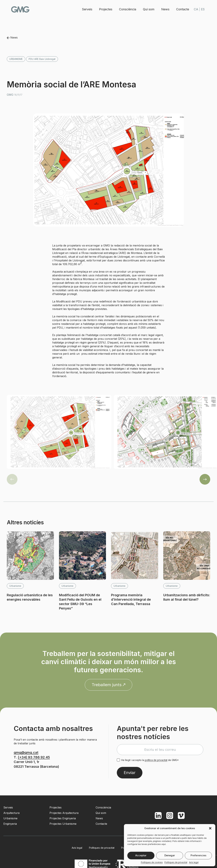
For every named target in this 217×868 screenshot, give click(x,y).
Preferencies (198, 855)
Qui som (148, 9)
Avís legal (194, 862)
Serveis (87, 9)
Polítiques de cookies (152, 862)
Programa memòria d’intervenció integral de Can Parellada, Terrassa (131, 599)
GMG (21, 9)
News (165, 9)
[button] (210, 828)
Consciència (127, 9)
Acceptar (141, 855)
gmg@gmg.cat (26, 752)
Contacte (182, 9)
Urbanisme (16, 59)
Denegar (170, 855)
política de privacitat (156, 760)
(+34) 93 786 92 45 (34, 757)
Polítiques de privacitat (176, 862)
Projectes (105, 9)
